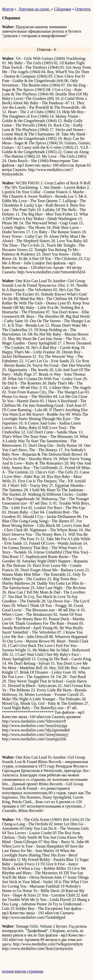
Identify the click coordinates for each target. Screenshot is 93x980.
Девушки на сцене (34, 9)
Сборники (62, 9)
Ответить (83, 9)
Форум (8, 9)
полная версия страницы (23, 971)
